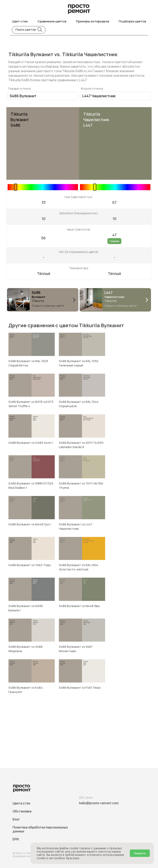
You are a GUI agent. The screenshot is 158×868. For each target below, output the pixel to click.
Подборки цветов (132, 21)
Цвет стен (20, 21)
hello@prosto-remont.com (99, 803)
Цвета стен (21, 803)
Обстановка (22, 811)
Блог (16, 819)
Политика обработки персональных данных (40, 829)
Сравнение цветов (52, 21)
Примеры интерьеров (92, 21)
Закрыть (140, 853)
